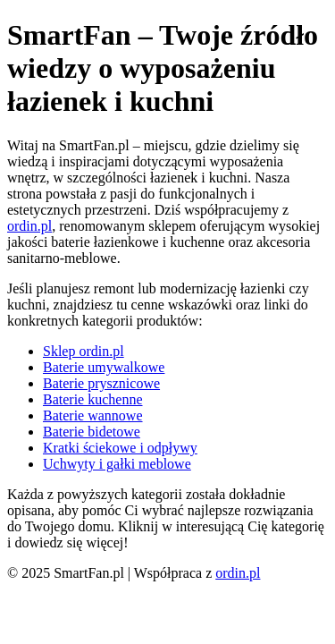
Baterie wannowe (93, 415)
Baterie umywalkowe (104, 367)
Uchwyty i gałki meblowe (117, 464)
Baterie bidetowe (92, 432)
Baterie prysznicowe (101, 383)
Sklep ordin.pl (84, 351)
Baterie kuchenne (93, 399)
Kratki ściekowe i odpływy (120, 448)
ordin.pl (29, 226)
